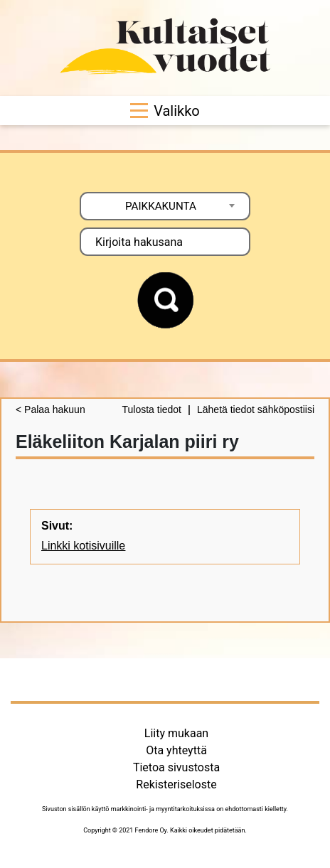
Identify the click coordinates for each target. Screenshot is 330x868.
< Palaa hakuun (50, 409)
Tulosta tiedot (151, 409)
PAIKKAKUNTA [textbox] (161, 206)
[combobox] (165, 206)
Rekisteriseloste (176, 784)
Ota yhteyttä (176, 750)
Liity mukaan (176, 733)
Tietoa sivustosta (176, 767)
